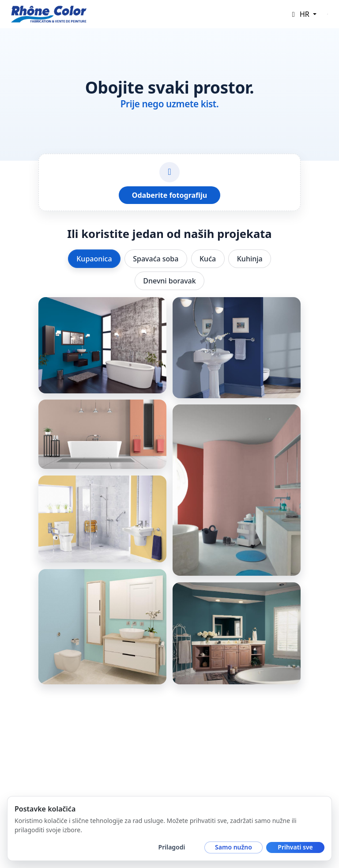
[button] (303, 14)
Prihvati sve (295, 847)
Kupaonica (94, 259)
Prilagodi (172, 847)
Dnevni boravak (169, 281)
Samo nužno (234, 847)
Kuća (208, 259)
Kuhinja (250, 259)
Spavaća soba (156, 259)
